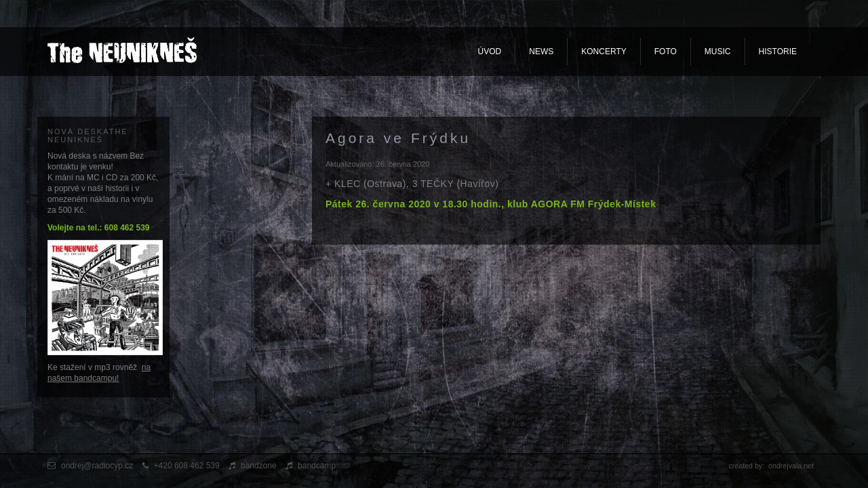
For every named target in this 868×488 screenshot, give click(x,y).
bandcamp (317, 466)
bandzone (259, 466)
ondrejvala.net (791, 466)
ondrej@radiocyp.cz (97, 466)
